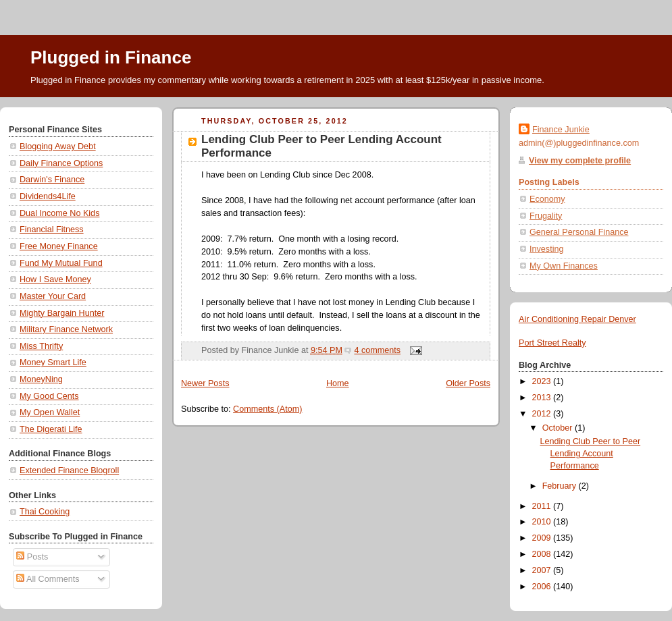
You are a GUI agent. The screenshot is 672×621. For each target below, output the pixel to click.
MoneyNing (41, 379)
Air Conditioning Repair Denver (577, 319)
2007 (543, 570)
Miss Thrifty (41, 346)
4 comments (377, 350)
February (561, 486)
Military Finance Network (66, 329)
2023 (543, 381)
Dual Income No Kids (59, 213)
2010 (543, 522)
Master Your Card (53, 296)
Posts (32, 557)
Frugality (546, 216)
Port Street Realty (552, 343)
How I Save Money (55, 279)
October (559, 428)
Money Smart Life (53, 362)
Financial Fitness (52, 230)
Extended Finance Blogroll (69, 470)
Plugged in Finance (111, 57)
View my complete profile (580, 161)
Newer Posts (205, 383)
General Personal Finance (579, 232)
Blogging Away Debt (58, 146)
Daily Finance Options (61, 163)
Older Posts (468, 383)
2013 (543, 398)
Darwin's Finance (52, 180)
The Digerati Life (51, 429)
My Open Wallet (50, 412)
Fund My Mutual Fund (61, 263)
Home (338, 383)
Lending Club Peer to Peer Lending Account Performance (591, 453)
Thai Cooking (45, 512)
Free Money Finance (59, 246)
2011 (543, 506)
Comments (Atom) (267, 409)
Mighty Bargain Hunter (62, 313)
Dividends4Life (48, 196)
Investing (546, 249)
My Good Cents (49, 396)
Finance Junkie (561, 130)
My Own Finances (564, 266)
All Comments (48, 579)
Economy (547, 199)
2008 (543, 554)
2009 (543, 538)
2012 (543, 414)
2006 (543, 587)
